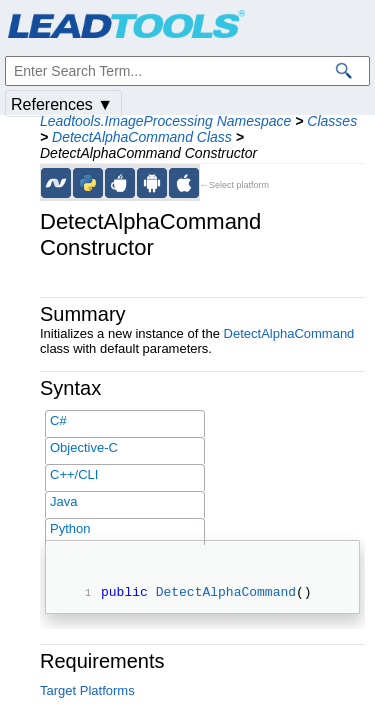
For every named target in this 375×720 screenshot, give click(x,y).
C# (58, 420)
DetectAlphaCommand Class (142, 137)
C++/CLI (74, 474)
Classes (332, 121)
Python (70, 528)
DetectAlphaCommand (289, 333)
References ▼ (62, 104)
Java (63, 501)
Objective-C (84, 447)
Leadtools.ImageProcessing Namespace (165, 121)
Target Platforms (87, 693)
